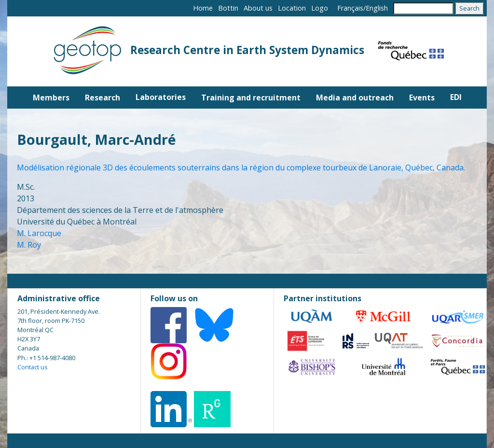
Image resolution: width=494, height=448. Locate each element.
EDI (456, 97)
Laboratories (161, 97)
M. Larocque (39, 233)
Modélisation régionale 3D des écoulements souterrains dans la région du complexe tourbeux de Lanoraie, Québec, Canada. (241, 168)
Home (203, 8)
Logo (320, 8)
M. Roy (29, 245)
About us (258, 8)
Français (350, 8)
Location (292, 8)
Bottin (228, 8)
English (377, 8)
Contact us (33, 367)
